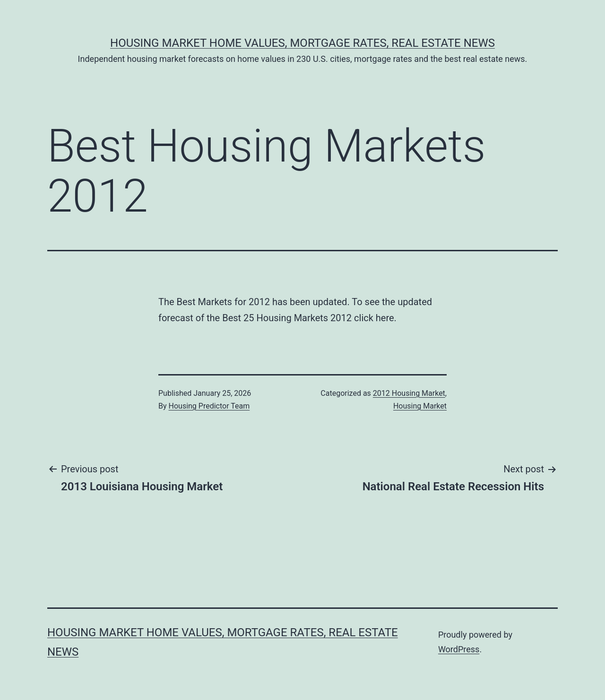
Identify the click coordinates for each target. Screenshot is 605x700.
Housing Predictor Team (209, 406)
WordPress (459, 649)
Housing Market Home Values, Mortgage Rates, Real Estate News (302, 43)
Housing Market (420, 406)
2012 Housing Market (409, 393)
